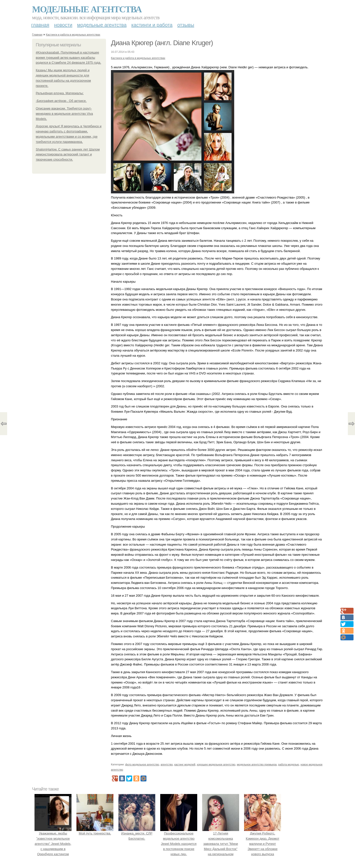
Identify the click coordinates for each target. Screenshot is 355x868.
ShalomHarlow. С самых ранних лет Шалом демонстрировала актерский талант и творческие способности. (68, 155)
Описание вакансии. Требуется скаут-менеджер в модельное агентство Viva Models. (64, 114)
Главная (40, 25)
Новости (63, 25)
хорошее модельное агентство (216, 764)
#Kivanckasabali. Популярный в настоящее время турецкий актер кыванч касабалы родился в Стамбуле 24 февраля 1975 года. (68, 58)
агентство (167, 764)
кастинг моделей (185, 764)
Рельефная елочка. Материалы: (60, 93)
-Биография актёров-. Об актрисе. (61, 101)
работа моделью (289, 764)
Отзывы (186, 25)
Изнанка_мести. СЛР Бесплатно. (137, 834)
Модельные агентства (87, 9)
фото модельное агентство (142, 764)
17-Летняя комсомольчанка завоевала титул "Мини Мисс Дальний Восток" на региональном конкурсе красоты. (221, 844)
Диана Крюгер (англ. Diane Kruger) (162, 43)
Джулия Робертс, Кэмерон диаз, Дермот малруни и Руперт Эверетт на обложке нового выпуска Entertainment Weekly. (263, 844)
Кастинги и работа (152, 25)
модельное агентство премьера (257, 764)
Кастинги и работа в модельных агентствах (73, 35)
